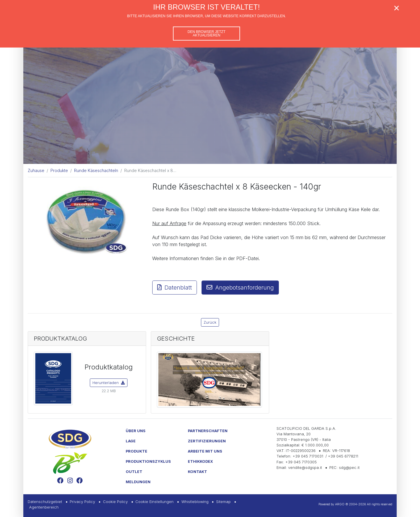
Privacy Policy (82, 502)
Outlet (134, 472)
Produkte (136, 451)
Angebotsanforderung (240, 288)
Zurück (210, 322)
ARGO (340, 504)
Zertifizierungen (207, 441)
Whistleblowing (195, 502)
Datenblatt (175, 288)
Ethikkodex (200, 461)
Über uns (136, 431)
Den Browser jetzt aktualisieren (206, 34)
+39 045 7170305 (301, 462)
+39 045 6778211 (343, 456)
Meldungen (138, 482)
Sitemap (223, 502)
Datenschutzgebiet (45, 502)
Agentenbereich (44, 507)
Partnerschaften (208, 431)
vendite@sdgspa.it (305, 468)
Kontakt (197, 472)
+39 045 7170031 (308, 456)
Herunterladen (109, 383)
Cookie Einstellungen (154, 502)
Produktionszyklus (148, 461)
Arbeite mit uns (205, 451)
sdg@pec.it (349, 468)
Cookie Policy (115, 502)
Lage (131, 441)
